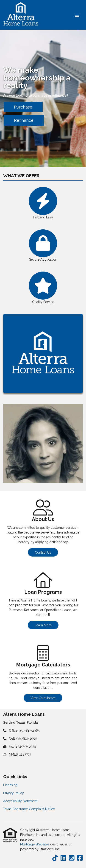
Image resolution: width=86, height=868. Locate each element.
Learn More (43, 625)
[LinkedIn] (63, 858)
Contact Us (43, 552)
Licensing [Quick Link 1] (10, 785)
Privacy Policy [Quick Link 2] (14, 793)
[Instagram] (72, 858)
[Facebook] (80, 858)
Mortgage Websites (35, 844)
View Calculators (43, 698)
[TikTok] (55, 858)
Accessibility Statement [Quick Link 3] (20, 801)
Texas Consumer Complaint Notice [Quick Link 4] (29, 809)
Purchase (23, 107)
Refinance (24, 120)
